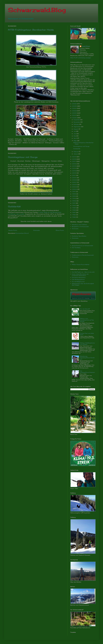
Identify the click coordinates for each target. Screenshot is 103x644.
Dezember (77, 120)
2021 (74, 115)
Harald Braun (86, 46)
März (75, 141)
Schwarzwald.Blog (37, 10)
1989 (74, 208)
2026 (75, 104)
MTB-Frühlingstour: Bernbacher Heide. (31, 30)
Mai (75, 136)
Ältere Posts (60, 230)
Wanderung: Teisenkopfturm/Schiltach (87, 358)
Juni (75, 134)
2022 (75, 113)
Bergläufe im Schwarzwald (80, 227)
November (77, 122)
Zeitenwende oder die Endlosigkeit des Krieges (83, 284)
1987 (74, 212)
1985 (74, 217)
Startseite (36, 230)
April (75, 138)
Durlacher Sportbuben (79, 236)
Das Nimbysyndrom (78, 279)
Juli (75, 131)
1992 (74, 201)
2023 (75, 111)
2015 (74, 166)
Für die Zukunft (85, 309)
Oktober (76, 124)
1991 (74, 203)
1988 (74, 210)
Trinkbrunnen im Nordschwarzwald (83, 255)
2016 (74, 164)
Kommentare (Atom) (22, 233)
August (76, 129)
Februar (76, 152)
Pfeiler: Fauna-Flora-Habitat (81, 265)
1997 (74, 192)
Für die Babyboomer (78, 282)
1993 (74, 198)
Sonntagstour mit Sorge (23, 157)
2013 (74, 171)
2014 (74, 168)
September (77, 127)
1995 (74, 194)
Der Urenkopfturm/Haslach (87, 372)
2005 (75, 185)
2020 (75, 118)
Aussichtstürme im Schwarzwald (82, 246)
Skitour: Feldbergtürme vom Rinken (87, 344)
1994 (74, 196)
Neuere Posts (13, 230)
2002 (75, 189)
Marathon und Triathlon (79, 225)
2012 (74, 173)
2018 (74, 159)
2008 (75, 180)
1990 (74, 206)
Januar (76, 154)
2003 (75, 187)
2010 (75, 178)
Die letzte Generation (79, 277)
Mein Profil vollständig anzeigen (81, 58)
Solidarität (14, 206)
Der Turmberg (76, 248)
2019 (74, 157)
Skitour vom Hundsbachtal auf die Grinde (87, 320)
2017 (74, 161)
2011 (74, 175)
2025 (75, 106)
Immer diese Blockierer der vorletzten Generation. (80, 275)
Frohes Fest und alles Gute (87, 334)
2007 (75, 182)
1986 (74, 215)
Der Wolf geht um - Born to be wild (83, 272)
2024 (75, 108)
